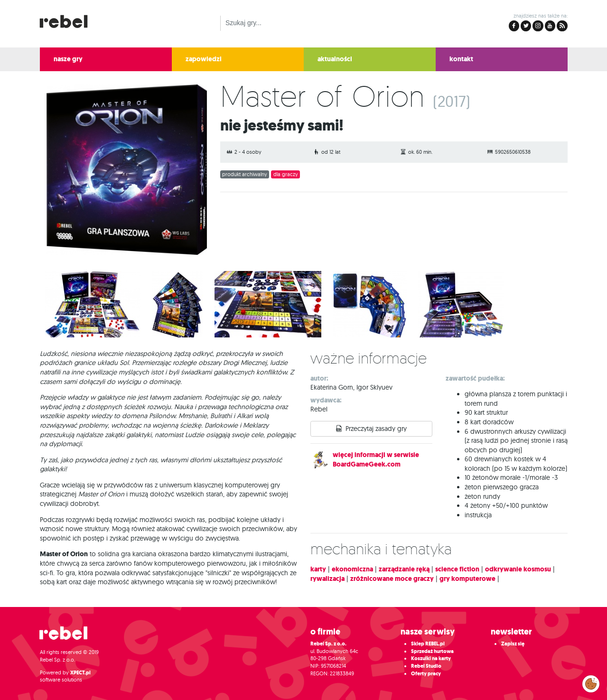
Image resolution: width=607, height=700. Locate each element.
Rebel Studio (426, 666)
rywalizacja (327, 579)
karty (318, 569)
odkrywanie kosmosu (518, 569)
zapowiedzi (204, 59)
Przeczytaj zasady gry (376, 429)
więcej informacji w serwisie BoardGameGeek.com (376, 460)
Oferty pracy (426, 674)
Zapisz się (513, 644)
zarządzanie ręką (404, 569)
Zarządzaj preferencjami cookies (591, 682)
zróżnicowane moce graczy (392, 579)
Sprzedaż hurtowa (432, 651)
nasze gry (68, 59)
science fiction (457, 569)
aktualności (335, 59)
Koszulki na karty (431, 658)
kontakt (461, 59)
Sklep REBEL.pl (428, 644)
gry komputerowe (467, 579)
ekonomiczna (352, 569)
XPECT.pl (80, 673)
